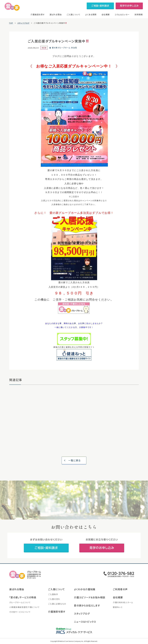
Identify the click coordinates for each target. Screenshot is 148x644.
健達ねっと (118, 609)
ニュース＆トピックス (85, 623)
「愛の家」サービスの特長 (23, 599)
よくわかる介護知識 (85, 591)
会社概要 (106, 14)
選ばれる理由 (56, 14)
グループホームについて (20, 604)
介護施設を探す (38, 14)
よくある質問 (91, 14)
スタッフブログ (82, 615)
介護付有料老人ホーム (123, 604)
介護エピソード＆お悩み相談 (90, 599)
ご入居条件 (53, 596)
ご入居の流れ (54, 601)
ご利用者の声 (120, 591)
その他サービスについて (20, 613)
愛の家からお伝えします (87, 607)
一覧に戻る (75, 462)
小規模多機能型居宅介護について (24, 609)
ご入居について (73, 14)
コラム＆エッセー (122, 14)
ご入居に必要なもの (57, 605)
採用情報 (139, 14)
